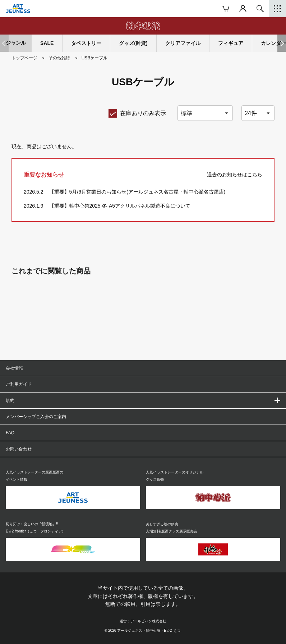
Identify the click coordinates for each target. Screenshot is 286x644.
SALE (47, 43)
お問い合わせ (19, 449)
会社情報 (14, 368)
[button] (282, 43)
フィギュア (231, 43)
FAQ (10, 433)
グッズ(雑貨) (133, 43)
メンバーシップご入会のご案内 (36, 417)
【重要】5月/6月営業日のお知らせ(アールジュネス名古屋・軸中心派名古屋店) (137, 192)
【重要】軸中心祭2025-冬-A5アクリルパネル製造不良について (120, 206)
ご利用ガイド (19, 384)
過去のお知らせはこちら (235, 174)
